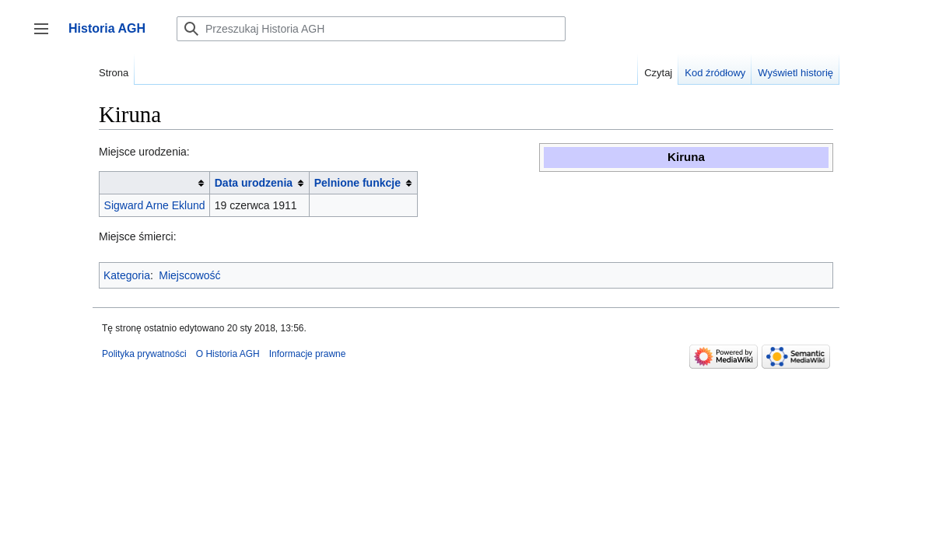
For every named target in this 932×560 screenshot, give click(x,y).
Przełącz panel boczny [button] (46, 36)
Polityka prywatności (144, 354)
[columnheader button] (155, 183)
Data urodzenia (254, 183)
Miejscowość (189, 275)
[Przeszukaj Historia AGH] (371, 29)
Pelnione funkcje (357, 183)
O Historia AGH (228, 354)
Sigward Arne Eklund (155, 205)
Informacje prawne (308, 354)
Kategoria (127, 275)
